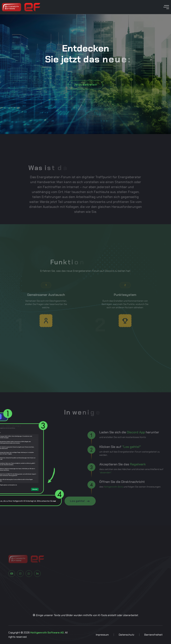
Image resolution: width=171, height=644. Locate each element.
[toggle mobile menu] (166, 7)
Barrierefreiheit (153, 635)
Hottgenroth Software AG (47, 633)
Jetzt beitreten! (85, 85)
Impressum (102, 635)
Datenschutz (127, 635)
